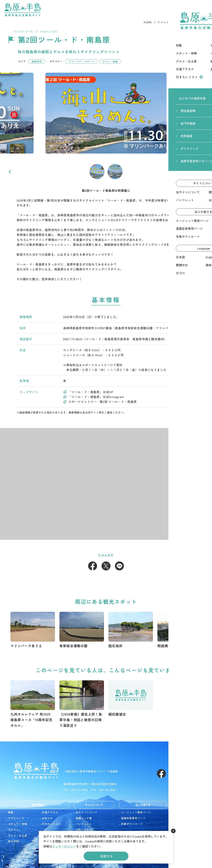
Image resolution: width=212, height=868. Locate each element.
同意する (107, 856)
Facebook (93, 566)
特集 (11, 812)
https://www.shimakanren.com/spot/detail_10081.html (131, 630)
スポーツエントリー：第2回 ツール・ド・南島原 (102, 402)
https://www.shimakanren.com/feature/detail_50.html (82, 704)
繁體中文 (179, 824)
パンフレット (84, 824)
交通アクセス (50, 812)
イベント (163, 22)
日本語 (178, 812)
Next (202, 171)
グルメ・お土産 (18, 835)
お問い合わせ (84, 830)
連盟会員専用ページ (133, 818)
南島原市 (37, 61)
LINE (119, 566)
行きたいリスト (51, 824)
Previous (10, 171)
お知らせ (47, 818)
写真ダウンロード (132, 824)
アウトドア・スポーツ (81, 61)
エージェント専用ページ (136, 812)
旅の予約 (14, 841)
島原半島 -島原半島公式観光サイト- (23, 10)
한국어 (178, 835)
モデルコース (16, 818)
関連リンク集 (84, 818)
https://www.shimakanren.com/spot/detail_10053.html (180, 630)
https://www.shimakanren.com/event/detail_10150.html (33, 704)
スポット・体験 (18, 824)
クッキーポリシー (64, 846)
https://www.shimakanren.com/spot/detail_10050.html (82, 630)
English (178, 818)
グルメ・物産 (110, 61)
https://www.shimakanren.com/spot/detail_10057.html (131, 699)
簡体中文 (179, 830)
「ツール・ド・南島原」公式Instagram (96, 397)
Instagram (175, 774)
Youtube (188, 774)
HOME (148, 22)
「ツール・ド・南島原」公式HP (91, 392)
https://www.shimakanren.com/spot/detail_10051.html (33, 630)
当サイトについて (87, 812)
